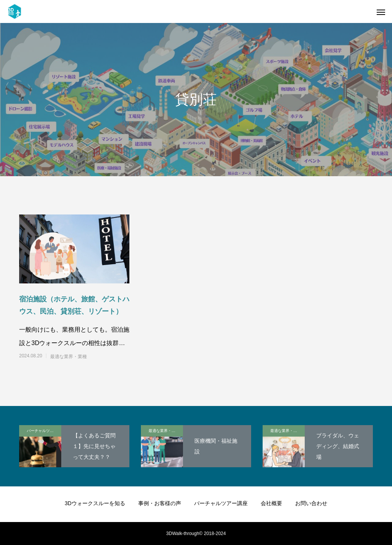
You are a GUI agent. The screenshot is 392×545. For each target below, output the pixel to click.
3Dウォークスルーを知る (95, 503)
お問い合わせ (311, 503)
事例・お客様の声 (160, 503)
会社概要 (271, 503)
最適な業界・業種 (69, 357)
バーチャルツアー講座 (44, 431)
